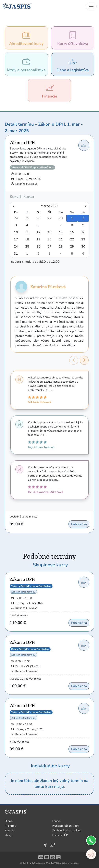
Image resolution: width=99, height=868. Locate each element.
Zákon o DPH (22, 142)
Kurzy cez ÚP (60, 835)
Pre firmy (10, 826)
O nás (8, 821)
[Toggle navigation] (91, 6)
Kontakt (10, 830)
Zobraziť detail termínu (23, 592)
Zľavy (8, 835)
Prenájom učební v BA (65, 826)
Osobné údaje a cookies (66, 830)
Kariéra (56, 821)
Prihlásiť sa (79, 524)
